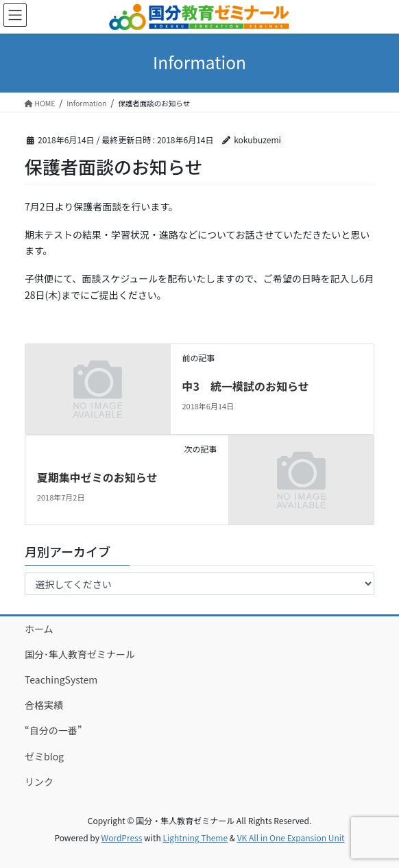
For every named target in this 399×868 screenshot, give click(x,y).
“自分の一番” (53, 730)
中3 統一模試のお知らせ (245, 386)
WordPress (122, 837)
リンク (39, 782)
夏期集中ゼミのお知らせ (97, 477)
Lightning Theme (195, 837)
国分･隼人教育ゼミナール (80, 654)
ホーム (39, 629)
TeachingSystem (61, 679)
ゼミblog (44, 756)
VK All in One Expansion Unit (291, 837)
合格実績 (44, 705)
